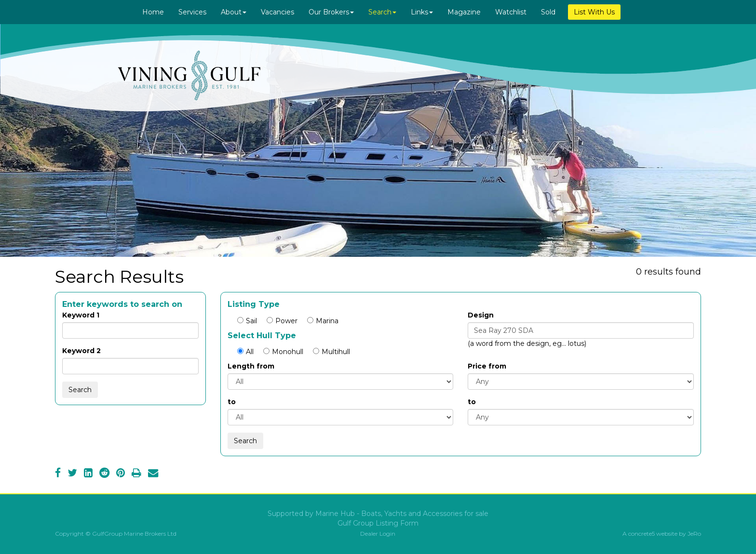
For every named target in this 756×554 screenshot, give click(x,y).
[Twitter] (72, 474)
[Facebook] (58, 474)
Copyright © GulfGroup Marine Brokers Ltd (116, 534)
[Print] (136, 474)
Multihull (331, 352)
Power (282, 321)
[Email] (153, 474)
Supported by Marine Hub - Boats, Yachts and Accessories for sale (378, 514)
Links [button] (422, 12)
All (245, 352)
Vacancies (277, 12)
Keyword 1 (81, 315)
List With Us (594, 12)
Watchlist (511, 12)
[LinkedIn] (88, 474)
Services (192, 12)
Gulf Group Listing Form (378, 523)
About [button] (234, 12)
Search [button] (382, 12)
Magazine (464, 12)
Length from (251, 366)
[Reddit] (104, 474)
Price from (487, 366)
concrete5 (641, 534)
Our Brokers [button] (331, 12)
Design (481, 315)
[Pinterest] (121, 474)
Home (153, 12)
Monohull (283, 352)
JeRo (694, 534)
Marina (323, 321)
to (232, 402)
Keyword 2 (81, 351)
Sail (247, 321)
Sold (548, 12)
